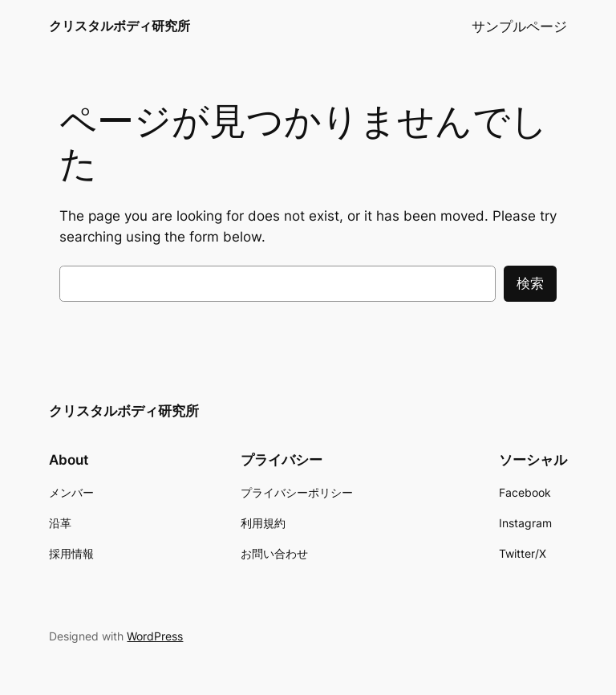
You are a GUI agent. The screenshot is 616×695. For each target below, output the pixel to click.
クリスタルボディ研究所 (120, 26)
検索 (530, 283)
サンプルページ (519, 26)
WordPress (155, 636)
